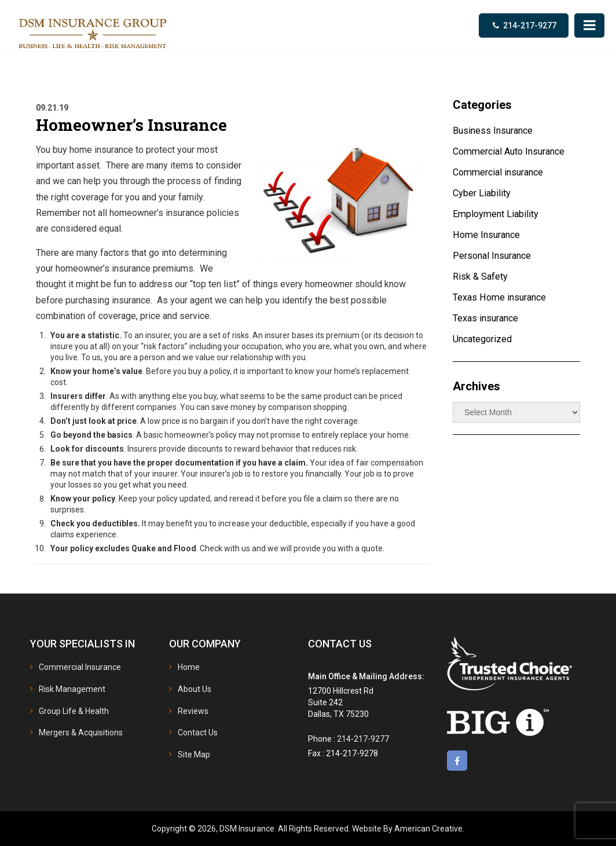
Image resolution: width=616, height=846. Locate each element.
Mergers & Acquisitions (81, 733)
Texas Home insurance (502, 298)
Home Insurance (488, 235)
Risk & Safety (481, 277)
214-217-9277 (530, 25)
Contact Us (198, 733)
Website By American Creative (407, 829)
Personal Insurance (494, 256)
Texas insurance (488, 318)
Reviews (193, 711)
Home (189, 667)
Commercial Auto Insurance (514, 152)
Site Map (194, 754)
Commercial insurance (502, 173)
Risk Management (72, 689)
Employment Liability (498, 214)
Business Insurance (495, 131)
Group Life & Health (74, 711)
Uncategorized (485, 339)
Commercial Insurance (80, 667)
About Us (195, 689)
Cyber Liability (483, 193)
